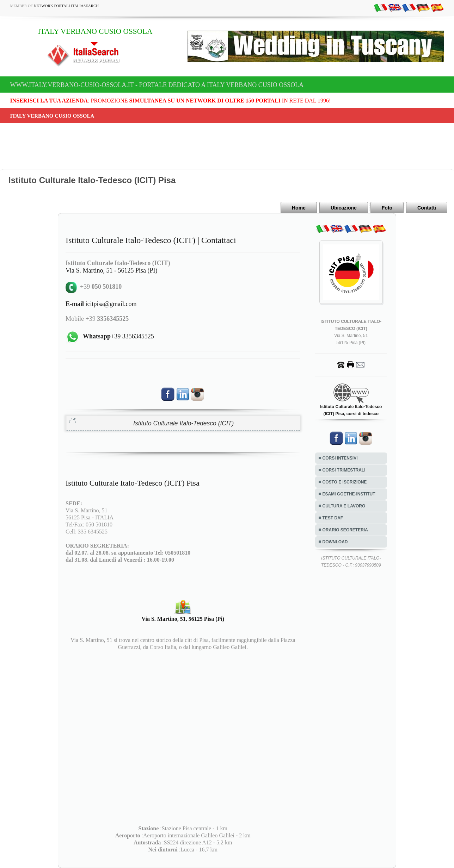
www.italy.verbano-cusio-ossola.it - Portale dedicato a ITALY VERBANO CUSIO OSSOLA (157, 85)
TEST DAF (333, 518)
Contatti (427, 208)
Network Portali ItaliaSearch (66, 6)
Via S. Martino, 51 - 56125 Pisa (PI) (111, 270)
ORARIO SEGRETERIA (345, 530)
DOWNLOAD (335, 542)
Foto (387, 208)
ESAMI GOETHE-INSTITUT (349, 494)
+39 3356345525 (118, 336)
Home (299, 208)
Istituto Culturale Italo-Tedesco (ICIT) (183, 423)
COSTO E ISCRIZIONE (345, 482)
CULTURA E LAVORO (344, 506)
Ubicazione (344, 208)
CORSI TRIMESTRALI (344, 470)
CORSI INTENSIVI (340, 458)
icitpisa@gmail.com (101, 304)
